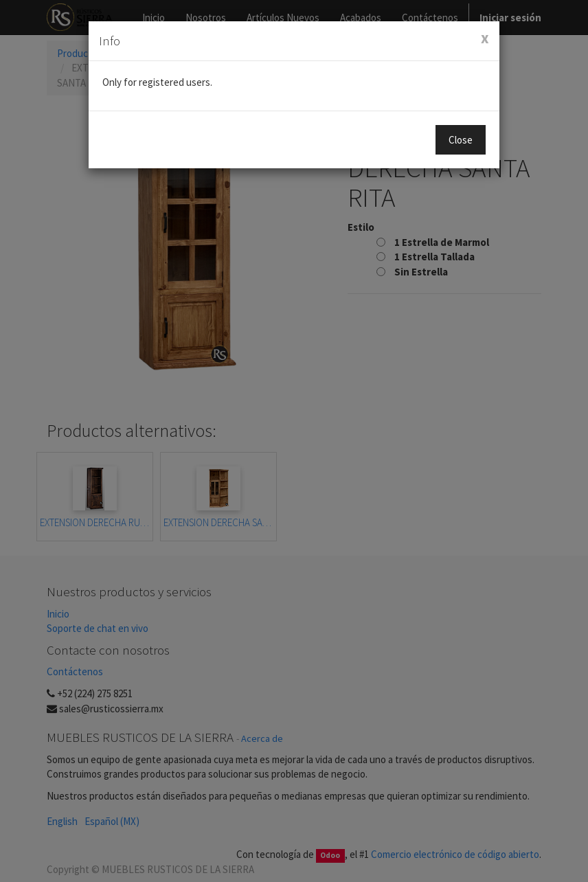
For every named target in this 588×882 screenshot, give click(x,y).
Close (461, 140)
